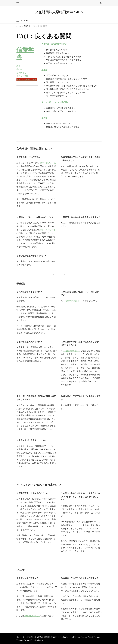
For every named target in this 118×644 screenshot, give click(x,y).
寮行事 (19, 69)
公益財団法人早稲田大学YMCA (59, 12)
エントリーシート (48, 230)
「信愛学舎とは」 (71, 351)
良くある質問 (22, 76)
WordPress (38, 640)
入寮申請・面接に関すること (54, 44)
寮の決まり (21, 73)
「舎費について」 (32, 616)
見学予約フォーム (48, 163)
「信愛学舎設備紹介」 (73, 301)
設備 (18, 66)
